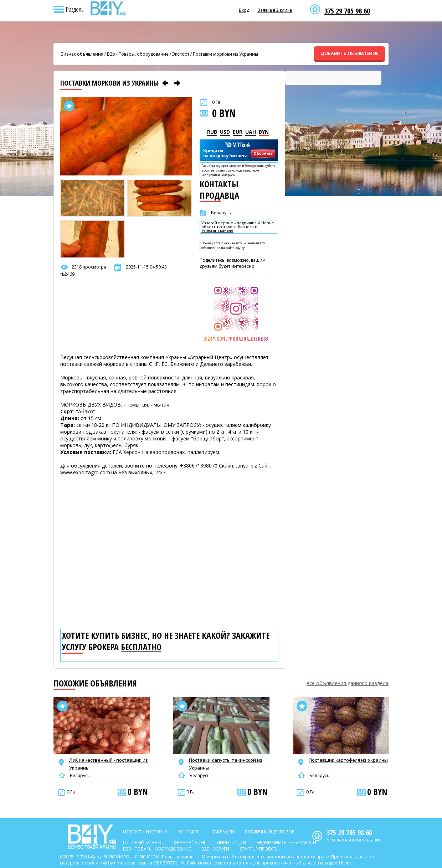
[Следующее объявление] (177, 83)
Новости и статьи (145, 832)
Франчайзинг (190, 843)
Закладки (223, 832)
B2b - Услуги (215, 849)
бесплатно (141, 647)
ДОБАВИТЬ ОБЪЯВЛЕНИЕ (350, 53)
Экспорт (181, 54)
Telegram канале (217, 231)
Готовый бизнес (143, 843)
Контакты (189, 832)
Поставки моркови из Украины (225, 54)
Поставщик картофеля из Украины (348, 760)
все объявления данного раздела (348, 683)
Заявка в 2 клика (275, 10)
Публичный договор (270, 832)
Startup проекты (259, 849)
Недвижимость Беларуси (286, 843)
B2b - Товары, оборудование (138, 54)
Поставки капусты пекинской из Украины (226, 764)
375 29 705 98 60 (347, 11)
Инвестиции (231, 843)
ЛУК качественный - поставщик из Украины (109, 764)
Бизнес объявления (82, 54)
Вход (244, 10)
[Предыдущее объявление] (165, 83)
